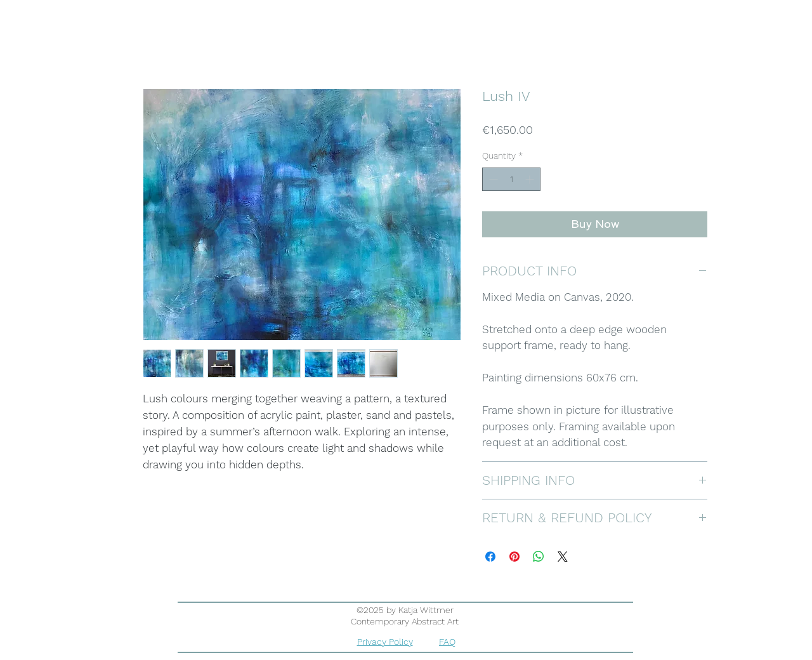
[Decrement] (492, 179)
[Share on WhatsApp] (539, 557)
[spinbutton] (511, 179)
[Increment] (531, 179)
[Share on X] (563, 557)
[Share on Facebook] (490, 557)
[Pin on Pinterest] (514, 557)
